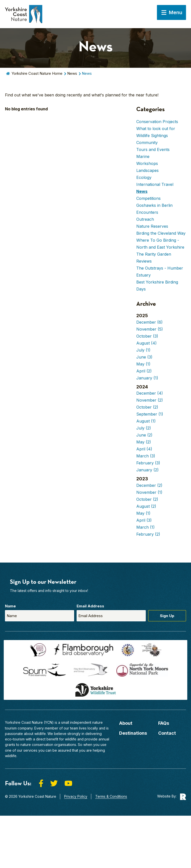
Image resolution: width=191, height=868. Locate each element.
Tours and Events (153, 149)
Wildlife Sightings (152, 136)
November (150, 329)
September (150, 414)
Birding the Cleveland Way (161, 233)
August (146, 343)
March (146, 456)
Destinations (133, 733)
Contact (167, 733)
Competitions (148, 198)
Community (147, 143)
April (144, 371)
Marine (143, 156)
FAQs (164, 723)
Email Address (90, 606)
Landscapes (147, 170)
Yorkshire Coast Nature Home (37, 73)
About (126, 723)
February (148, 463)
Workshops (147, 163)
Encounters (147, 212)
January (147, 378)
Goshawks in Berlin (154, 205)
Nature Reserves (152, 226)
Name (10, 606)
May (143, 364)
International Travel (155, 184)
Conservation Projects (157, 122)
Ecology (144, 177)
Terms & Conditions (111, 796)
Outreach (145, 219)
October (147, 336)
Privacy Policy (76, 796)
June (144, 357)
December (149, 322)
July (143, 350)
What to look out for (156, 129)
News (72, 73)
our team (71, 728)
